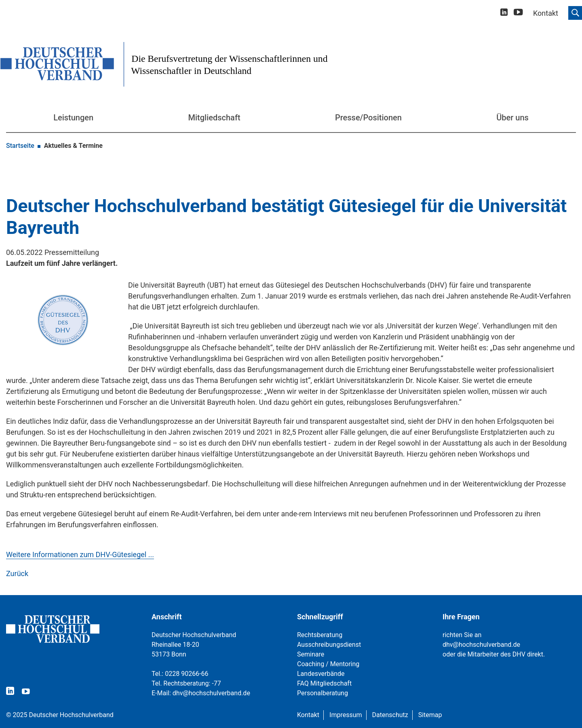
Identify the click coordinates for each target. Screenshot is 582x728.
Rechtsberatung (320, 635)
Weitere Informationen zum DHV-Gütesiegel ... (80, 554)
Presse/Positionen (368, 118)
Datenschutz (390, 715)
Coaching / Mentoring (328, 664)
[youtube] (518, 14)
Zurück (17, 573)
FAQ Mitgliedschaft (324, 683)
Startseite (20, 146)
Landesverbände (321, 674)
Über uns (512, 118)
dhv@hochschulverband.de (211, 693)
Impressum (346, 715)
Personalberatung (323, 693)
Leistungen (73, 118)
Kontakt (308, 715)
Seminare (311, 654)
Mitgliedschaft (214, 118)
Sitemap (430, 715)
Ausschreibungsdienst (329, 645)
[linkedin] (504, 13)
